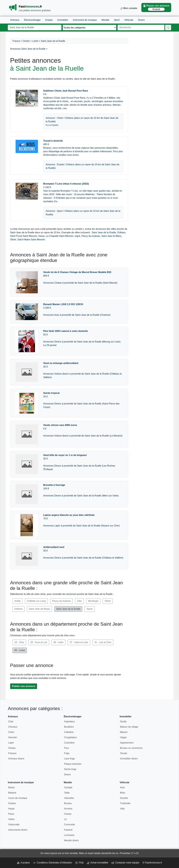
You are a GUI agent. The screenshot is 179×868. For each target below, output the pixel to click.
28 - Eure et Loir (39, 642)
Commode (70, 825)
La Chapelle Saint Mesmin (60, 236)
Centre (26, 41)
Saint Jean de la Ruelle (53, 41)
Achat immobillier (98, 863)
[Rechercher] (168, 28)
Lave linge (69, 759)
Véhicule (129, 20)
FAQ (79, 863)
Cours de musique (18, 798)
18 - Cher (19, 642)
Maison (124, 732)
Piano (11, 814)
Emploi (49, 20)
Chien (11, 732)
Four (67, 748)
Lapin (11, 743)
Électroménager (32, 20)
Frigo (67, 753)
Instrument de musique (85, 20)
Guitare (12, 803)
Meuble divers (71, 840)
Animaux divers (16, 759)
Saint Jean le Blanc (111, 236)
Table (67, 793)
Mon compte (129, 8)
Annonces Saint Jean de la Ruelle (28, 49)
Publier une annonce (24, 686)
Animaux (15, 20)
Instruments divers (18, 830)
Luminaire (69, 835)
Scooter (124, 798)
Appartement (127, 743)
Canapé (68, 787)
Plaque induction (73, 764)
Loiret (35, 41)
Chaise (68, 814)
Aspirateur (69, 721)
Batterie (12, 793)
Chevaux (13, 727)
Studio (123, 721)
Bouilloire (69, 727)
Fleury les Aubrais (91, 236)
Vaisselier (69, 798)
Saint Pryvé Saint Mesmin (24, 236)
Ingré (77, 236)
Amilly (18, 601)
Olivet (13, 240)
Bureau (68, 803)
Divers (141, 20)
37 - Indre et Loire (79, 642)
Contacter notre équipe (125, 863)
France (16, 41)
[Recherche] (141, 28)
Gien (79, 601)
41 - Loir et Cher (103, 642)
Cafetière (69, 732)
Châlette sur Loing (36, 601)
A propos (23, 863)
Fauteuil (68, 830)
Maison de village (129, 727)
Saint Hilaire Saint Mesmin (31, 240)
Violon (11, 819)
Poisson (12, 753)
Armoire (68, 809)
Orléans (121, 232)
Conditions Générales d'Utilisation (53, 863)
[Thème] (89, 28)
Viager (123, 737)
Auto (122, 787)
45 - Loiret (20, 650)
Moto (123, 793)
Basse (11, 787)
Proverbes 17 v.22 (129, 853)
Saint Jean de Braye (39, 609)
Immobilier (63, 20)
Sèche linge (70, 769)
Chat (11, 721)
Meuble (105, 20)
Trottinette (125, 803)
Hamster (13, 737)
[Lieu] (35, 28)
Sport (117, 20)
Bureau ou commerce (131, 748)
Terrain (124, 753)
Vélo (122, 809)
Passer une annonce (156, 8)
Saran (42, 236)
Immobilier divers (129, 759)
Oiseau (12, 748)
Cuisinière (69, 743)
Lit (65, 819)
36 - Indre (58, 642)
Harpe (11, 809)
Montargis (93, 601)
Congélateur (71, 737)
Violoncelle (14, 825)
